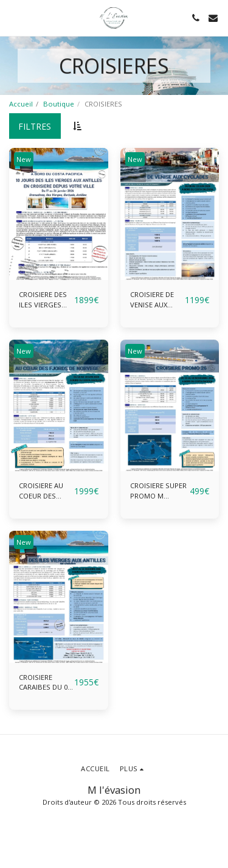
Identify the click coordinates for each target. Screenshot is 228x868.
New (24, 159)
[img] (59, 214)
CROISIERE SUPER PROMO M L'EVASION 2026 (158, 491)
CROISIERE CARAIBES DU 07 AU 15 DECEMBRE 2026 (45, 683)
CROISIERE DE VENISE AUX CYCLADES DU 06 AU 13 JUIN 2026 (157, 300)
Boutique (59, 104)
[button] (13, 17)
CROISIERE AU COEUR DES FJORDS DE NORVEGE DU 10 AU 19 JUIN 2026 (45, 491)
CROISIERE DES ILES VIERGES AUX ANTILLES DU (43, 300)
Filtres (35, 126)
